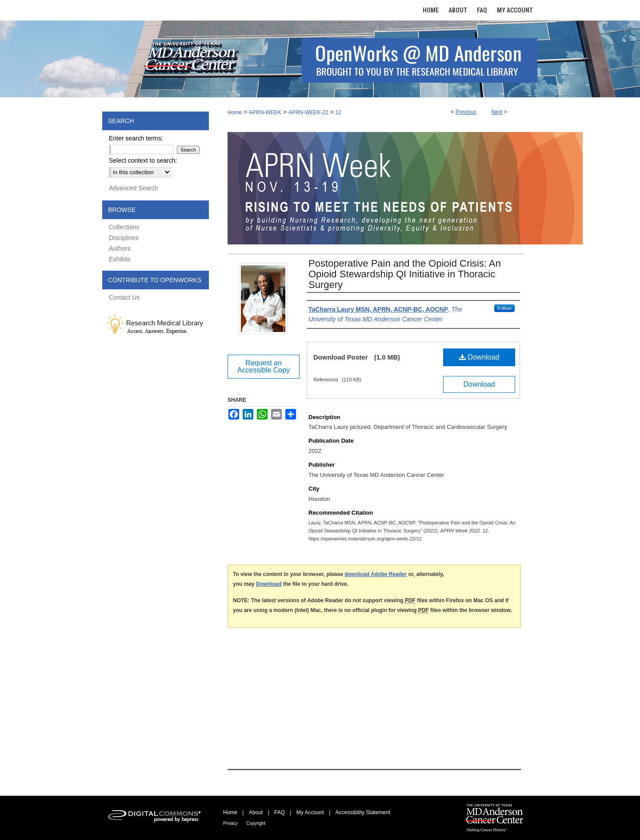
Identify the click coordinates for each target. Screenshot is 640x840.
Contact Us (124, 297)
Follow (504, 308)
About (256, 812)
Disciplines (124, 238)
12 (338, 112)
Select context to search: (143, 160)
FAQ (280, 812)
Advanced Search (134, 188)
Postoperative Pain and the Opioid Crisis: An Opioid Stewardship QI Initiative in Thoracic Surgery (405, 274)
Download (479, 357)
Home (235, 112)
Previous (466, 112)
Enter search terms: (136, 138)
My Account (310, 812)
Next (497, 112)
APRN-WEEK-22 (308, 112)
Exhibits (120, 259)
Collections (124, 227)
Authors (120, 248)
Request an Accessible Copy (264, 366)
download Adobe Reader (376, 574)
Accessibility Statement (363, 812)
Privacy (230, 823)
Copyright (256, 823)
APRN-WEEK (265, 112)
